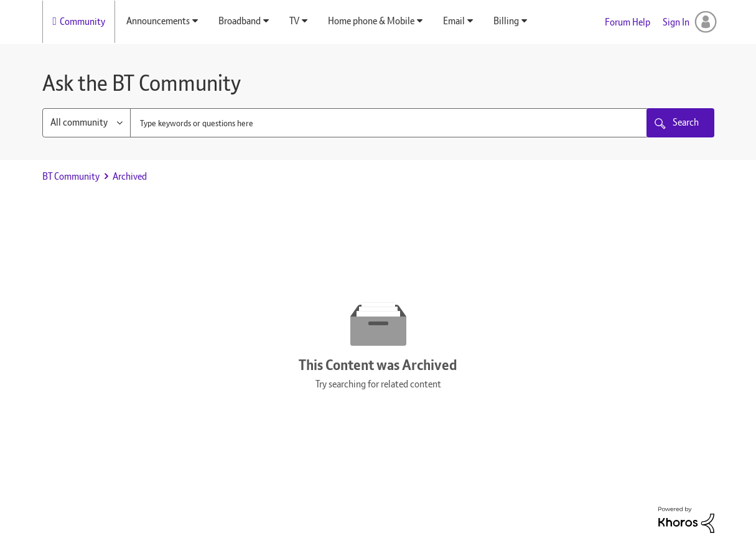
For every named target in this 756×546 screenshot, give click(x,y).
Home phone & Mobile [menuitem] (371, 21)
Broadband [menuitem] (240, 21)
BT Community (71, 176)
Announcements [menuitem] (158, 21)
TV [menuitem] (294, 21)
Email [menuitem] (454, 21)
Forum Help (628, 22)
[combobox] (390, 123)
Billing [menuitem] (506, 21)
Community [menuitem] (82, 21)
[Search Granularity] (86, 123)
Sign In (676, 22)
